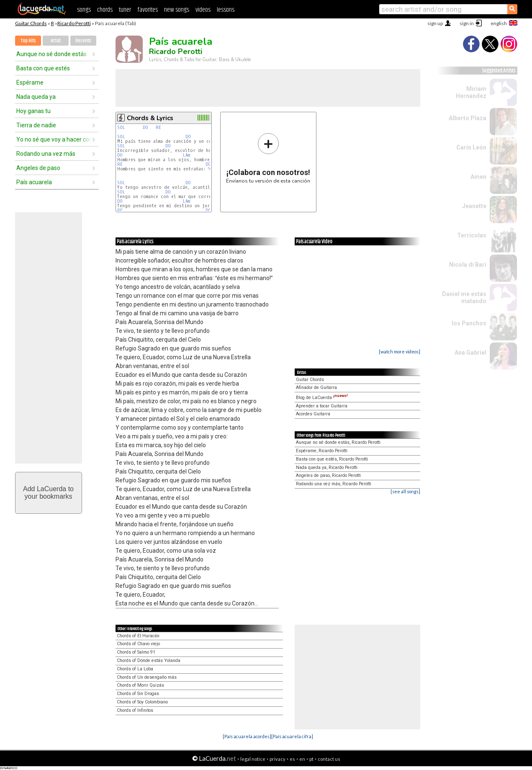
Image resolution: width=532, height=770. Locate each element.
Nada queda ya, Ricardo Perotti (327, 467)
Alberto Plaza (468, 118)
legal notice (253, 759)
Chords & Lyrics (150, 118)
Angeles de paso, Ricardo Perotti (328, 475)
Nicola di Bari (468, 265)
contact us (329, 759)
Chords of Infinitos (135, 710)
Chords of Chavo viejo (138, 644)
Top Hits (28, 41)
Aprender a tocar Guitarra (322, 406)
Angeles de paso (38, 168)
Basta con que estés (43, 68)
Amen (478, 177)
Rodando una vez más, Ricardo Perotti (334, 484)
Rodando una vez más (46, 154)
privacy (278, 759)
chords (105, 10)
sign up (435, 23)
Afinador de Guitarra (316, 388)
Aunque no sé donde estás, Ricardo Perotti (338, 442)
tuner (125, 10)
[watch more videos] (400, 352)
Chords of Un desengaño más (147, 677)
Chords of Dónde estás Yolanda (149, 661)
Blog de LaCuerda (322, 398)
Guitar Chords (31, 23)
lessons (226, 10)
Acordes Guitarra (313, 414)
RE (158, 127)
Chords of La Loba (135, 669)
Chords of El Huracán (138, 636)
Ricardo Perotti (74, 23)
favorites (148, 10)
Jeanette (474, 206)
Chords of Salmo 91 (136, 652)
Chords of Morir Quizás (140, 685)
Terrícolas (472, 235)
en (302, 759)
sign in (467, 23)
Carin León (471, 147)
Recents (83, 41)
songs (84, 10)
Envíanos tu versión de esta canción (268, 158)
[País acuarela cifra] (292, 736)
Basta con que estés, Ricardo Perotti (332, 459)
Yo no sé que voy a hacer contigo (54, 139)
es (292, 759)
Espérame (30, 82)
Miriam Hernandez (471, 92)
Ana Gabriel (470, 353)
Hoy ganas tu (33, 111)
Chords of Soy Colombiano (142, 702)
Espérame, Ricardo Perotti (322, 451)
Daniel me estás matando (464, 297)
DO (145, 127)
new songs (177, 10)
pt (311, 759)
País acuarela (34, 182)
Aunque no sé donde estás (51, 54)
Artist (56, 41)
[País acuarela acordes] (247, 736)
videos (203, 10)
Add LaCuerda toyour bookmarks (48, 493)
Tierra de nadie (36, 125)
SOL (121, 127)
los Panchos (469, 323)
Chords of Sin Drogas (138, 694)
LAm (186, 155)
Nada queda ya (36, 97)
